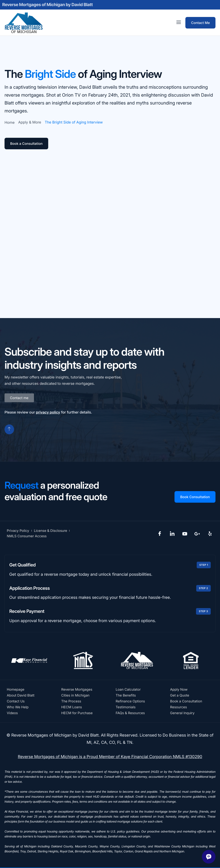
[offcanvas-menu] (179, 23)
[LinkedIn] (172, 533)
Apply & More (30, 122)
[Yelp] (210, 533)
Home (10, 122)
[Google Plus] (197, 533)
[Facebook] (160, 533)
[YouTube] (185, 533)
